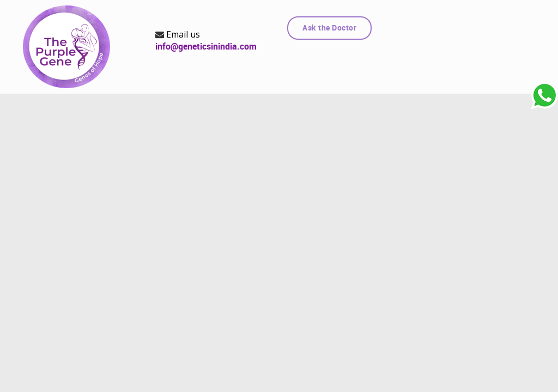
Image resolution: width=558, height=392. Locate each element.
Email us (178, 34)
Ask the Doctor (329, 28)
